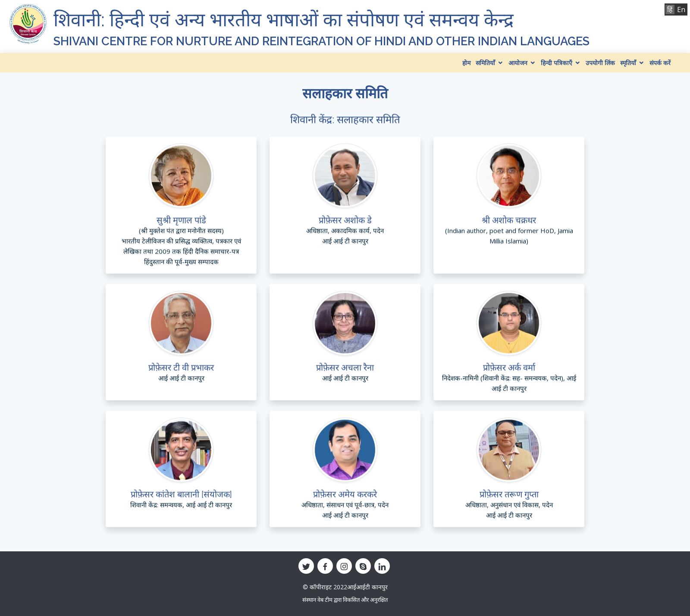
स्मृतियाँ (628, 63)
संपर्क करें (660, 63)
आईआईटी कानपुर (367, 587)
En (681, 9)
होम (466, 63)
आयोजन (518, 63)
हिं (670, 9)
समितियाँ (485, 63)
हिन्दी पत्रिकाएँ (557, 63)
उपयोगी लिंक (600, 63)
